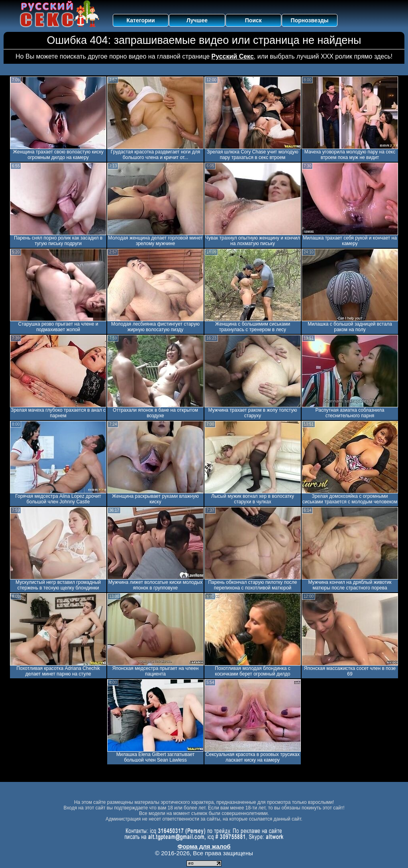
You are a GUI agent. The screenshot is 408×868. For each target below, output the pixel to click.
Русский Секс (233, 56)
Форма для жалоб (204, 846)
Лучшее (197, 20)
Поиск (253, 20)
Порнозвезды (310, 20)
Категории (141, 20)
